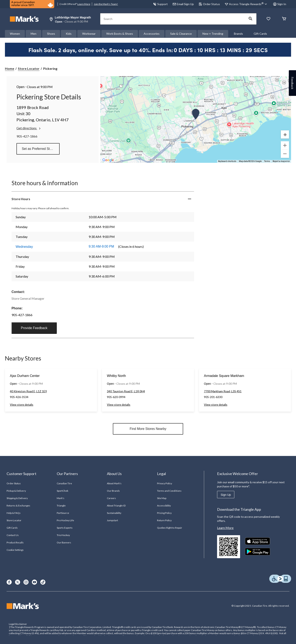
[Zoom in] (285, 145)
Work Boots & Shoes (120, 34)
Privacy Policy (165, 483)
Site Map (162, 498)
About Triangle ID (116, 506)
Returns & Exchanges (18, 506)
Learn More (84, 4)
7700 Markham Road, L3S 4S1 (223, 391)
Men (34, 34)
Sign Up (226, 495)
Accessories (152, 34)
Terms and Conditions (169, 491)
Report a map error (281, 161)
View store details (22, 405)
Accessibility (164, 506)
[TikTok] (43, 582)
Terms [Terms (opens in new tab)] (267, 161)
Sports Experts (65, 528)
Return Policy (164, 520)
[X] (18, 582)
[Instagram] (26, 582)
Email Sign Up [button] (183, 4)
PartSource (63, 513)
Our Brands (113, 491)
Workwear (89, 34)
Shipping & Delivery (17, 498)
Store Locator (29, 68)
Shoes (51, 34)
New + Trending (213, 34)
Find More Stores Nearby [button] (148, 429)
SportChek (62, 491)
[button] (251, 19)
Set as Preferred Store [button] (38, 149)
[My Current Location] (285, 134)
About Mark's (114, 483)
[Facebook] (9, 582)
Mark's (61, 498)
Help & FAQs (14, 513)
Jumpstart (112, 520)
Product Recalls (15, 542)
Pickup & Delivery (16, 491)
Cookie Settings (15, 550)
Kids (69, 34)
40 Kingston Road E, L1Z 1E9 (28, 391)
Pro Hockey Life (65, 520)
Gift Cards (260, 34)
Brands (238, 34)
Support (160, 4)
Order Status (209, 4)
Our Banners (64, 542)
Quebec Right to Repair (170, 528)
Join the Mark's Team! (106, 4)
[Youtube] (34, 582)
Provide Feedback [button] (34, 328)
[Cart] (284, 19)
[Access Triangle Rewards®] (249, 4)
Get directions (29, 128)
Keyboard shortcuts (227, 161)
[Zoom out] (285, 154)
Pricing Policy (164, 513)
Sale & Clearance (181, 34)
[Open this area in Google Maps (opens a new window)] (108, 160)
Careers (111, 498)
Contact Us (13, 535)
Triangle (61, 506)
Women (15, 34)
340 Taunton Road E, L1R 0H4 (126, 391)
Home (10, 68)
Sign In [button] (280, 4)
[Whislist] (268, 19)
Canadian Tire (64, 483)
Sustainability (114, 513)
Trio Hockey (63, 535)
